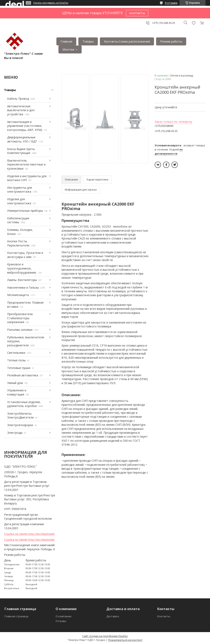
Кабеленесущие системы (18, 220)
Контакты (164, 616)
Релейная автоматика (23, 375)
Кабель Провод (18, 99)
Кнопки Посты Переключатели (18, 243)
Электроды (15, 433)
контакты (137, 13)
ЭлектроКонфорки (20, 425)
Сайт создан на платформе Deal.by (105, 636)
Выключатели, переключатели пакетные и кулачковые (26, 164)
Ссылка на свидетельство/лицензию (29, 534)
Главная (66, 41)
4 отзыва (171, 3)
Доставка (113, 616)
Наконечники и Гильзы (23, 287)
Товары (88, 41)
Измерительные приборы (25, 211)
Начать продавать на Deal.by (51, 3)
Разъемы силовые (20, 330)
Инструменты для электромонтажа (20, 190)
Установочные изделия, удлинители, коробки (24, 404)
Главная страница (16, 616)
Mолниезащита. (18, 295)
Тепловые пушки (19, 368)
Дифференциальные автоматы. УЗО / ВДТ (22, 139)
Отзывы (61, 621)
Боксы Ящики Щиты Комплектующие (21, 151)
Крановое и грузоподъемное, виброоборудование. (22, 268)
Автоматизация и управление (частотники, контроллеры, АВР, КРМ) (25, 126)
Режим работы (171, 41)
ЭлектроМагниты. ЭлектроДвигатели (20, 416)
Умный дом (15, 383)
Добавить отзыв (194, 23)
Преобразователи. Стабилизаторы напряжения (20, 318)
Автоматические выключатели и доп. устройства (21, 110)
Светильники (16, 353)
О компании (63, 616)
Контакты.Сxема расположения (127, 41)
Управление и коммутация (17, 392)
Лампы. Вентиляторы (22, 280)
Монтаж (68, 49)
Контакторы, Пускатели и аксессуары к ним (25, 255)
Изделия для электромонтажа (19, 201)
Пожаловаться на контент (125, 640)
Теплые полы (16, 360)
